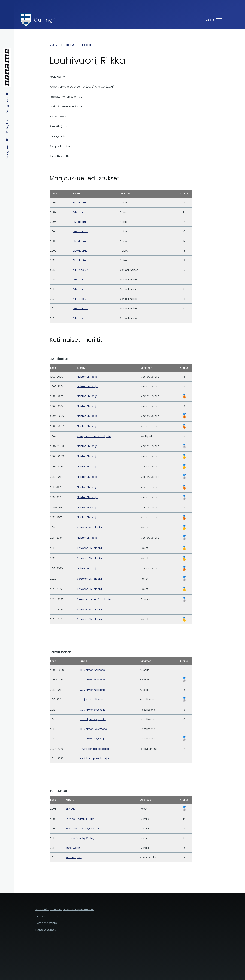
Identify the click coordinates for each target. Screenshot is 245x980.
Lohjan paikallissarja (92, 699)
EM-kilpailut (80, 203)
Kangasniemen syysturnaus (83, 829)
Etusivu (53, 45)
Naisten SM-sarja (87, 377)
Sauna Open (74, 857)
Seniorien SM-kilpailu (89, 527)
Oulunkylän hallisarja (92, 670)
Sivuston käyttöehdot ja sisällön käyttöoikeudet (65, 909)
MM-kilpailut (80, 212)
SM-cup (71, 809)
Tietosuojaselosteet (48, 916)
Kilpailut (70, 45)
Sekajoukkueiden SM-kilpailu (94, 436)
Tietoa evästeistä (46, 923)
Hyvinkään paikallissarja (94, 749)
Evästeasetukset (45, 930)
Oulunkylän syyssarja (93, 710)
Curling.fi (45, 20)
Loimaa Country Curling (80, 819)
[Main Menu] (213, 20)
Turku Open (73, 848)
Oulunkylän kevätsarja (93, 729)
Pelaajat (87, 45)
